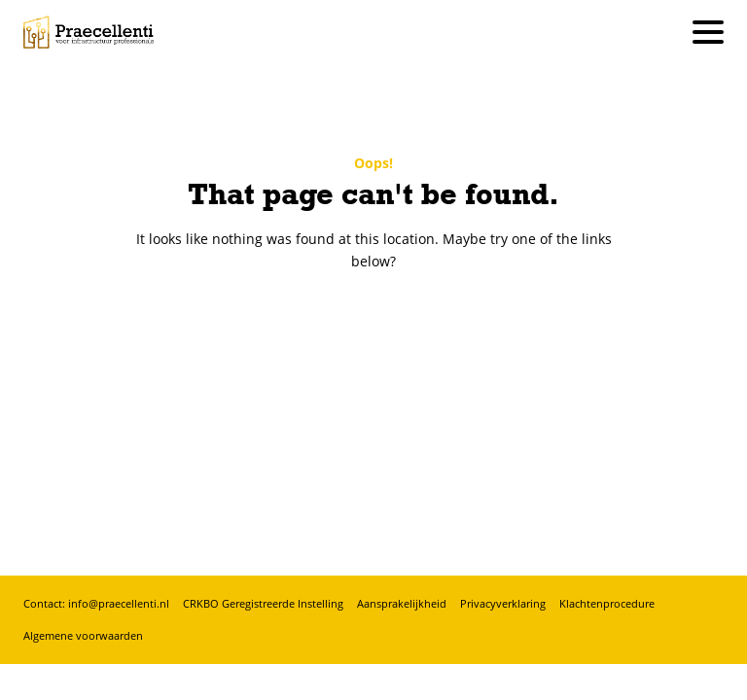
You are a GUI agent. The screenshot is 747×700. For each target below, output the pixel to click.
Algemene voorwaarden (83, 635)
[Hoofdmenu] (708, 32)
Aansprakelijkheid (402, 603)
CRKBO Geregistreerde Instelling (263, 603)
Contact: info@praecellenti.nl (96, 603)
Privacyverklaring (503, 603)
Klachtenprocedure (607, 603)
